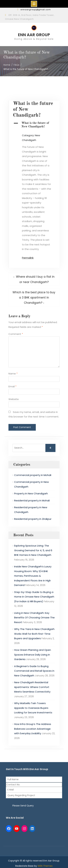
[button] (34, 125)
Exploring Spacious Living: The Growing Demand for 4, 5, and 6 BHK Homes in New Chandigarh (33, 550)
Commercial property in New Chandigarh (31, 484)
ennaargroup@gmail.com (36, 10)
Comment (16, 334)
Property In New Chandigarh (31, 493)
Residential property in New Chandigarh (31, 510)
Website (14, 399)
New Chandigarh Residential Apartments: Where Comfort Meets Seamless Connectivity (32, 687)
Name (13, 374)
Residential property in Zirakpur (33, 519)
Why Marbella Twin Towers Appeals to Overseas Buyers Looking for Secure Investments (33, 708)
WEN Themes (45, 866)
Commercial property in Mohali (33, 475)
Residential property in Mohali (32, 500)
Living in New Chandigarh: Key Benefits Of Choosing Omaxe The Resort (34, 618)
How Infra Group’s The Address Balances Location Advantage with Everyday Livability (33, 729)
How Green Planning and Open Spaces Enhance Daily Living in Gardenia (33, 655)
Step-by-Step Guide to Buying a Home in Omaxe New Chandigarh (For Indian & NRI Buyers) (34, 597)
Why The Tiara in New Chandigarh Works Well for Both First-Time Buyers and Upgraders (34, 634)
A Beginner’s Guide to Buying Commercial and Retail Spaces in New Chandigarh (34, 671)
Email (12, 386)
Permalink (28, 258)
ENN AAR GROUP (34, 35)
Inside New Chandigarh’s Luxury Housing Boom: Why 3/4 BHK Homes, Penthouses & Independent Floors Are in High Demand (33, 576)
